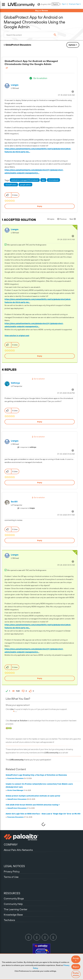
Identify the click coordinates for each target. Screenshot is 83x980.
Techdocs (9, 920)
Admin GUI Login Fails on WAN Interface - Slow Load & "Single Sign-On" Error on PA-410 (43, 814)
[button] (76, 959)
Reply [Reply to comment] (40, 356)
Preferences (76, 974)
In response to (28, 447)
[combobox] (31, 35)
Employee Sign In (75, 4)
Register (55, 4)
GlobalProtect (11, 185)
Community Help (13, 904)
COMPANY (11, 845)
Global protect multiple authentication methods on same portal (33, 796)
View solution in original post (17, 336)
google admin (25, 185)
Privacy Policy (12, 871)
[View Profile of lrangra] (15, 85)
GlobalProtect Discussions (18, 45)
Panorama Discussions (15, 778)
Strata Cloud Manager (15, 790)
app (43, 180)
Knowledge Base (13, 915)
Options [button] (72, 45)
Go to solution (40, 78)
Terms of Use (11, 877)
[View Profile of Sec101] (14, 502)
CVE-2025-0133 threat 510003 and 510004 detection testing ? (33, 805)
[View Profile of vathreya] (15, 383)
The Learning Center (16, 909)
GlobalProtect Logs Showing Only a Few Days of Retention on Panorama (36, 775)
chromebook (53, 180)
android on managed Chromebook (25, 180)
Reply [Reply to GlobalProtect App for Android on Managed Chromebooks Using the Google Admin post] (40, 206)
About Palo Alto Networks (18, 850)
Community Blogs (14, 898)
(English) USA (44, 4)
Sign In (64, 4)
